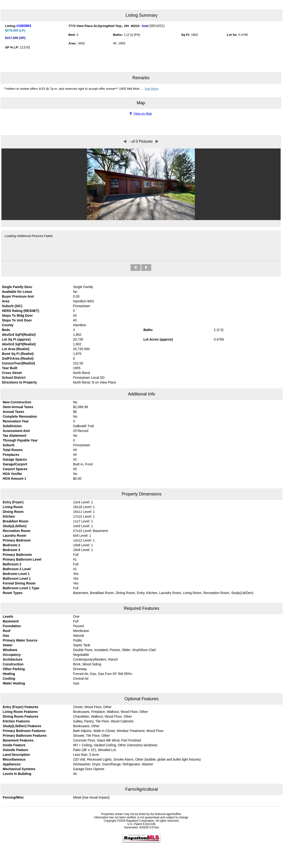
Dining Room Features (21, 716)
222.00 (78, 363)
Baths (117, 35)
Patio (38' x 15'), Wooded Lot (94, 750)
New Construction (17, 402)
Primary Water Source (20, 640)
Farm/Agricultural (141, 789)
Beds (6, 330)
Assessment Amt (16, 431)
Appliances (12, 764)
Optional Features (141, 699)
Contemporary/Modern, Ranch (96, 659)
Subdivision (12, 426)
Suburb (9, 445)
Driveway (80, 669)
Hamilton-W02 (84, 301)
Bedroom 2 (12, 545)
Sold (145, 26)
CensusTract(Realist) (18, 363)
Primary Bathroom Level (22, 559)
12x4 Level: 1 (83, 502)
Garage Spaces (15, 459)
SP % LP (11, 47)
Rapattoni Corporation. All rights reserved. (153, 821)
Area (72, 43)
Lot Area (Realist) (16, 349)
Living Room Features (20, 712)
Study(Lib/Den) (15, 526)
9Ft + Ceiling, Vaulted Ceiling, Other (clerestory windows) (115, 745)
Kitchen (9, 516)
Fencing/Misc (13, 797)
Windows (10, 650)
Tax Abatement (15, 436)
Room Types (13, 593)
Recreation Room (17, 531)
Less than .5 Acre (86, 755)
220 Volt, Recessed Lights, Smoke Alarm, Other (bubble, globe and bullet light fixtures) (137, 759)
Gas (6, 636)
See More (152, 89)
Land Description (16, 755)
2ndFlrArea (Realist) (18, 358)
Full (76, 555)
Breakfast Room (16, 521)
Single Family (83, 287)
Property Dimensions (141, 494)
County (8, 325)
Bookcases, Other (86, 726)
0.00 (76, 296)
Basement (11, 621)
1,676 (77, 354)
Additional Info (141, 394)
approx (24, 339)
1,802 (77, 344)
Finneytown (82, 445)
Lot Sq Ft (9, 339)
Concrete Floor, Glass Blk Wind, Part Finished (107, 740)
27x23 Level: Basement (91, 531)
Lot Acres (151, 339)
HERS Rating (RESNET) (20, 311)
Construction (13, 664)
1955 (122, 43)
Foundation (12, 626)
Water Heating (14, 683)
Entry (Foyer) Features (21, 707)
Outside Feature (16, 750)
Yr (115, 43)
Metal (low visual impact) (91, 797)
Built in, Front (83, 464)
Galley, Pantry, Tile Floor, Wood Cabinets (103, 721)
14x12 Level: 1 (84, 540)
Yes (76, 574)
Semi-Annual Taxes (18, 407)
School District (14, 378)
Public (78, 640)
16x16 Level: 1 (84, 507)
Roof (7, 631)
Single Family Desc (17, 287)
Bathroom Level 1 (17, 579)
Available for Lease (17, 292)
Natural (78, 636)
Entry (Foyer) (13, 502)
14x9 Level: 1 (83, 526)
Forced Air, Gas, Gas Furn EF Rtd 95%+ (103, 674)
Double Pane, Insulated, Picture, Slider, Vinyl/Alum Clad (114, 650)
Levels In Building (17, 774)
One (76, 616)
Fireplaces (11, 455)
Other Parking (14, 669)
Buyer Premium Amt (18, 296)
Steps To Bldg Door (17, 316)
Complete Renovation (20, 416)
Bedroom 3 (12, 550)
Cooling (9, 679)
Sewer (8, 645)
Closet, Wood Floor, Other (92, 707)
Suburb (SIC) (12, 306)
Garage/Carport (15, 464)
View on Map (141, 113)
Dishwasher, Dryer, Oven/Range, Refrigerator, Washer (113, 764)
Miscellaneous (14, 759)
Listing (10, 26)
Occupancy (12, 655)
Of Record (81, 431)
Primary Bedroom (17, 540)
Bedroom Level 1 (16, 574)
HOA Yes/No (13, 474)
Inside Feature (14, 745)
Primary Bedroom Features (24, 731)
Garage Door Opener (89, 769)
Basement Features (18, 740)
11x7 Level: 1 (83, 521)
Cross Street (12, 373)
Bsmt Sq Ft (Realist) (18, 354)
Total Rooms (13, 450)
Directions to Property (19, 382)
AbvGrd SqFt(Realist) (19, 335)
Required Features (141, 608)
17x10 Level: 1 (84, 516)
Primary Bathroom (17, 555)
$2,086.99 (81, 407)
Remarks (141, 78)
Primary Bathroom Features (25, 736)
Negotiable (81, 655)
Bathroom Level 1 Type (21, 588)
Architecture (13, 659)
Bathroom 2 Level (17, 569)
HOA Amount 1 (15, 479)
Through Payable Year (20, 440)
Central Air (81, 679)
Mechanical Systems (19, 769)
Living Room (13, 507)
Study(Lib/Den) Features (22, 726)
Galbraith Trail (83, 426)
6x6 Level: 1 (82, 536)
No (75, 292)
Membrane (81, 631)
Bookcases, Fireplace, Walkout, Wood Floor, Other (111, 712)
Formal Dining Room (19, 583)
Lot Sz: (232, 35)
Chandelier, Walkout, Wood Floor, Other (103, 716)
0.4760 (243, 35)
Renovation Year (16, 421)
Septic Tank (82, 645)
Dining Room (13, 512)
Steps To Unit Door (17, 320)
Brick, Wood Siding (87, 664)
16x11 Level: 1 (84, 512)
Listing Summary (141, 15)
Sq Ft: (186, 35)
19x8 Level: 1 (83, 545)
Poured (78, 626)
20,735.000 (81, 349)
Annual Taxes (14, 412)
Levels (8, 616)
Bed (71, 35)
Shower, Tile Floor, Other (91, 736)
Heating (9, 674)
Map (141, 103)
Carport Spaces (15, 469)
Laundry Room (15, 536)
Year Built (10, 368)
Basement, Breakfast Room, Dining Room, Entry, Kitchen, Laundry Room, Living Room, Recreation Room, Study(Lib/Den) (163, 593)
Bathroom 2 (12, 564)
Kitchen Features (16, 721)
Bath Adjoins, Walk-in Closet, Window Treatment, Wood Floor (118, 731)
